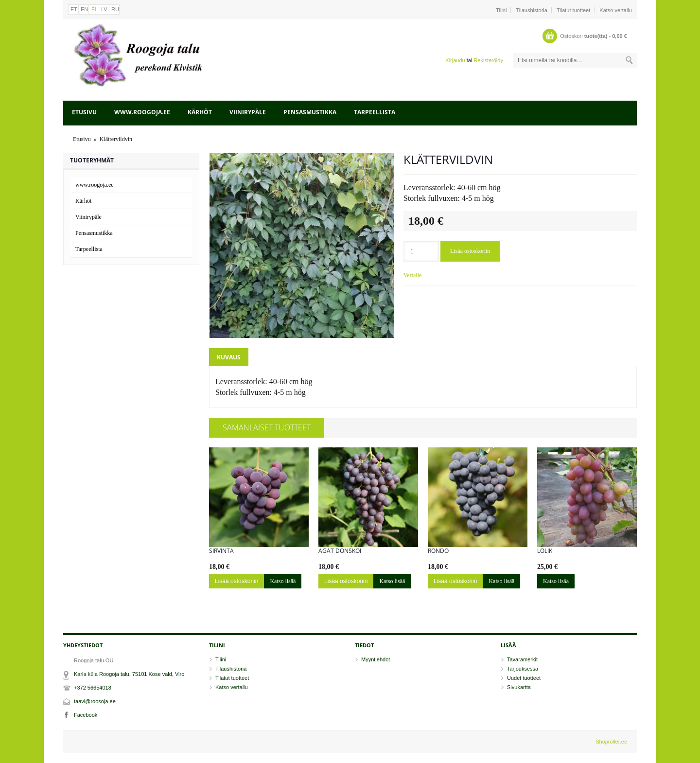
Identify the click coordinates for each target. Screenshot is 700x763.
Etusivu (84, 112)
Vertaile (412, 275)
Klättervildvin (116, 139)
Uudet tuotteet (524, 678)
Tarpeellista (375, 112)
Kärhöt (200, 112)
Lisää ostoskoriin (470, 251)
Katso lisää (283, 581)
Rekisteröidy (488, 60)
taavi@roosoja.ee (95, 701)
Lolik (545, 551)
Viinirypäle (248, 112)
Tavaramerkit (522, 659)
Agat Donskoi (340, 551)
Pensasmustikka (310, 112)
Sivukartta (519, 687)
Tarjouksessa (523, 669)
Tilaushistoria (532, 10)
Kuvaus (229, 357)
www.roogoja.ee (142, 112)
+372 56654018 (93, 688)
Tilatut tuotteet (573, 10)
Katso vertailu (616, 10)
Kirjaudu (455, 60)
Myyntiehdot (376, 659)
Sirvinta (221, 551)
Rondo (438, 551)
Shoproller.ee (611, 742)
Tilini (501, 10)
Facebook (86, 715)
